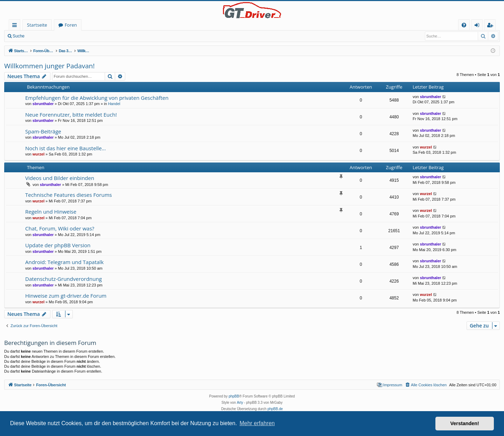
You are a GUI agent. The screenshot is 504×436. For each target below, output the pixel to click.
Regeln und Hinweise (51, 212)
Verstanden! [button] (465, 423)
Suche (19, 36)
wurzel (38, 154)
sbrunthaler (43, 104)
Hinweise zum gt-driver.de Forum (66, 296)
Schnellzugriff (16, 26)
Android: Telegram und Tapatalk (64, 262)
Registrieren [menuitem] (491, 26)
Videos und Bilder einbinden (60, 178)
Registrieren (75, 36)
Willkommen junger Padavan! (49, 66)
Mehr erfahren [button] (257, 423)
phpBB (234, 396)
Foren (71, 25)
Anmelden (44, 36)
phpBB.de (275, 409)
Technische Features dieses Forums (69, 195)
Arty (240, 403)
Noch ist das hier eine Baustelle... (65, 148)
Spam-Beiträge (43, 131)
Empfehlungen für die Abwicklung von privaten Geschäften (97, 98)
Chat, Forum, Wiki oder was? (60, 228)
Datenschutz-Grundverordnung (64, 279)
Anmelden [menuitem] (479, 26)
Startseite (37, 25)
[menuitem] (464, 25)
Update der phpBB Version (58, 245)
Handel (114, 104)
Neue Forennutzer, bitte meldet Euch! (71, 115)
